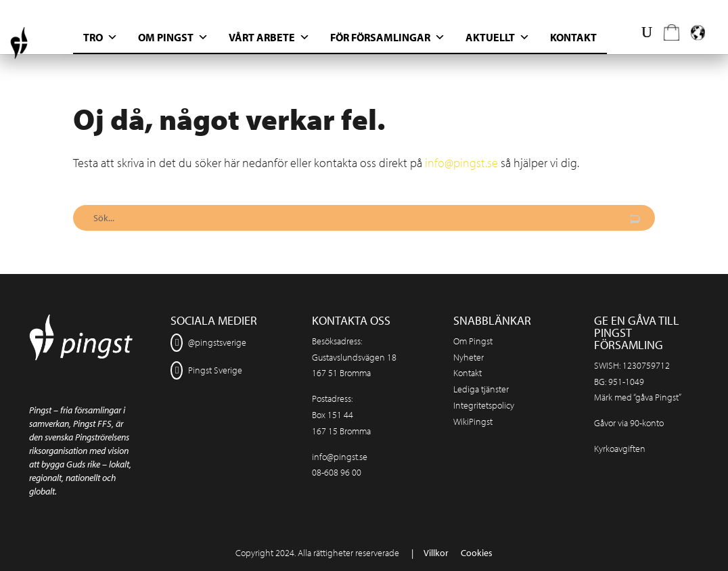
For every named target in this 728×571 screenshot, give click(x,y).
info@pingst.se (461, 163)
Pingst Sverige (215, 370)
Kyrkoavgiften (620, 449)
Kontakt (573, 37)
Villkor (436, 553)
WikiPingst (473, 421)
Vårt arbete (269, 37)
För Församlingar (388, 37)
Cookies (477, 553)
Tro (100, 37)
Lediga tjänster (481, 389)
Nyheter (469, 357)
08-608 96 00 (337, 472)
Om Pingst (173, 37)
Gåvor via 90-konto (629, 423)
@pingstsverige (217, 342)
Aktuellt (498, 37)
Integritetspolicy (484, 405)
